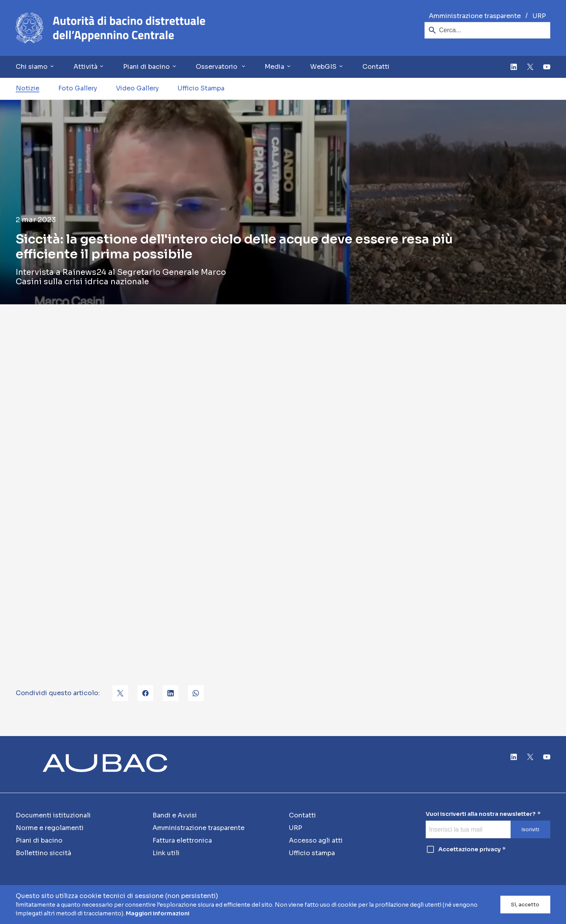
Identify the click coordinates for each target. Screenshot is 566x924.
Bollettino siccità (43, 853)
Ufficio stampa (312, 853)
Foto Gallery (78, 88)
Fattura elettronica (182, 840)
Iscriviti (530, 830)
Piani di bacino (39, 840)
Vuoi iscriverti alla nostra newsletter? (481, 814)
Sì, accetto (525, 905)
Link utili (166, 853)
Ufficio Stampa (201, 88)
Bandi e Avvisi (175, 815)
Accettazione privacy (463, 849)
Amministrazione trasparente (475, 16)
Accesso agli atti (316, 840)
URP (539, 16)
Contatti (376, 67)
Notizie (28, 88)
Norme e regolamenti (50, 828)
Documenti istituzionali (53, 815)
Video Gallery (137, 88)
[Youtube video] (283, 483)
